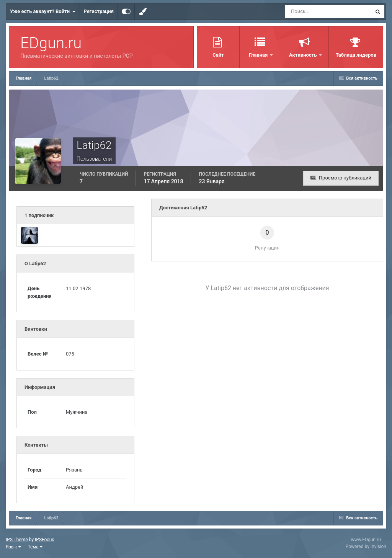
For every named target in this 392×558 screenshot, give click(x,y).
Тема (35, 547)
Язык (13, 547)
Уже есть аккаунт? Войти (43, 11)
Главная (259, 55)
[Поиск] (314, 11)
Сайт (218, 55)
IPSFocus (44, 540)
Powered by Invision (366, 547)
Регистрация (99, 11)
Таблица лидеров (356, 55)
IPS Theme (17, 540)
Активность (304, 55)
